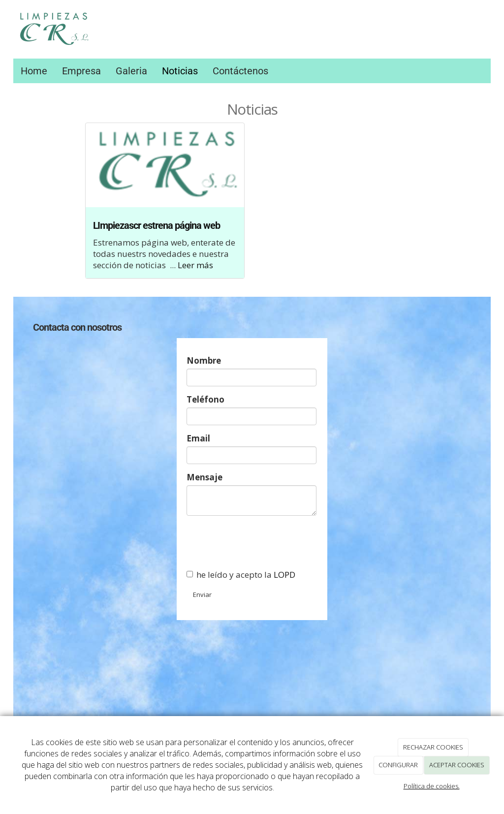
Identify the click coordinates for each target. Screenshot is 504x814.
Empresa (81, 71)
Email (198, 438)
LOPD (284, 575)
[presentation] (261, 542)
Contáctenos (240, 71)
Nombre (204, 360)
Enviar (202, 595)
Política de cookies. (432, 786)
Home (34, 71)
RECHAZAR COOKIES (433, 747)
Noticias (180, 71)
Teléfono (205, 399)
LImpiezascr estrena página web (157, 225)
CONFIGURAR (398, 765)
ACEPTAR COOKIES (457, 765)
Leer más (195, 265)
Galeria (131, 71)
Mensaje (205, 477)
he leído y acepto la (241, 575)
